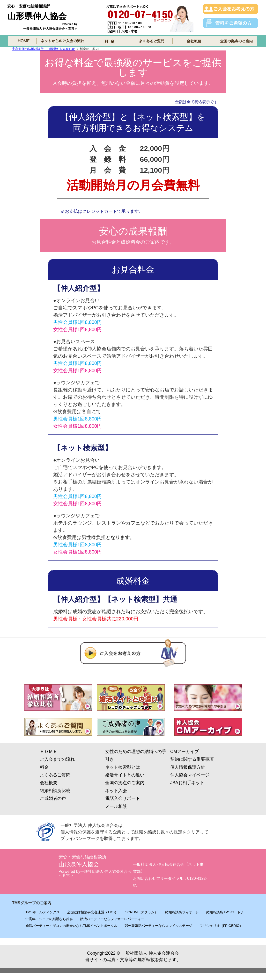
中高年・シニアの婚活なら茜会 (49, 919)
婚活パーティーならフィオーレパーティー (112, 919)
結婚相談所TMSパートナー (227, 912)
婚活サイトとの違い (125, 775)
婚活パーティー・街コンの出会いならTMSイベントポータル (71, 926)
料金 (44, 767)
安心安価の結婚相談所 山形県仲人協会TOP (44, 49)
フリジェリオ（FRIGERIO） (221, 926)
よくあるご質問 (55, 775)
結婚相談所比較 (55, 791)
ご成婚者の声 (53, 798)
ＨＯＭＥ (49, 752)
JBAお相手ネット (187, 783)
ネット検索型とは (123, 767)
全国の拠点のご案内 (125, 783)
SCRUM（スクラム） (142, 912)
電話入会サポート (123, 798)
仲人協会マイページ (190, 775)
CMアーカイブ (185, 752)
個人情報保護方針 (188, 767)
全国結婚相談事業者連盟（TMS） (93, 912)
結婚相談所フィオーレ (182, 912)
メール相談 (116, 806)
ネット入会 (116, 791)
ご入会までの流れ (57, 759)
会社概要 (49, 783)
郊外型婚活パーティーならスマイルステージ (158, 926)
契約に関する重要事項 (192, 759)
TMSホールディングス (43, 912)
